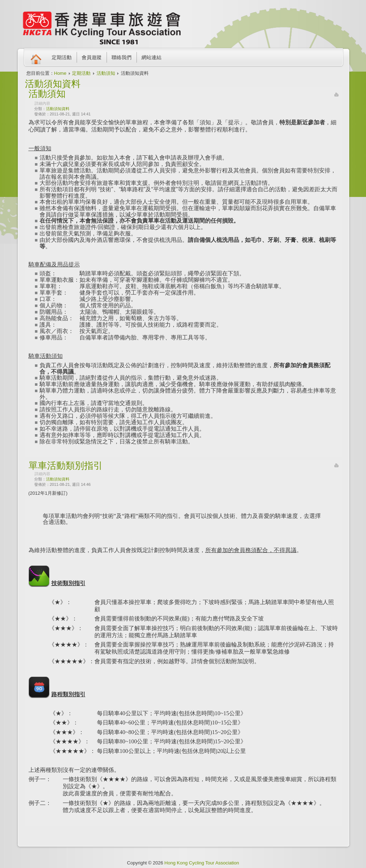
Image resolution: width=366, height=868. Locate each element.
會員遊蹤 (92, 57)
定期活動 (62, 57)
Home (60, 73)
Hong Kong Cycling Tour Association (202, 863)
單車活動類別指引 (66, 466)
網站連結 (151, 57)
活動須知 (106, 73)
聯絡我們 (122, 57)
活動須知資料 (58, 109)
